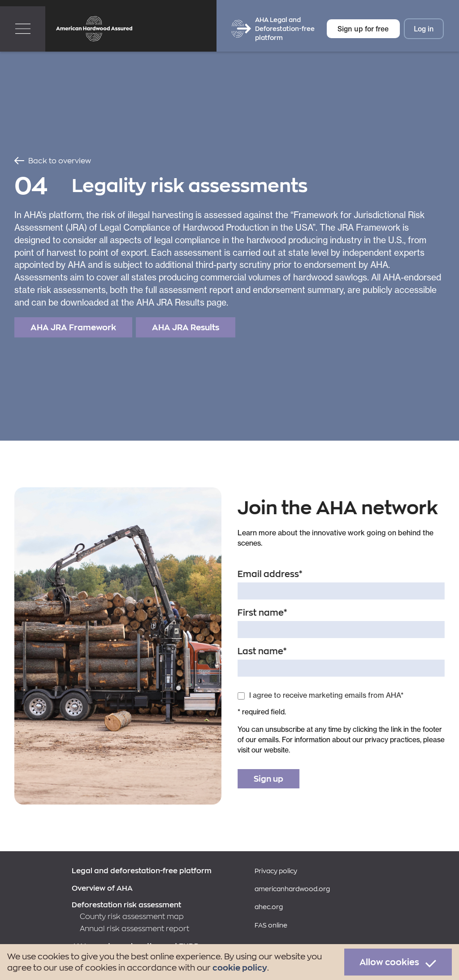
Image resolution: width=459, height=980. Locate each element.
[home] (94, 29)
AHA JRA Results (186, 327)
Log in (424, 28)
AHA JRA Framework (73, 327)
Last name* (262, 651)
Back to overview (60, 161)
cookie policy (240, 968)
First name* (262, 612)
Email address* (270, 574)
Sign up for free (363, 28)
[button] (23, 29)
